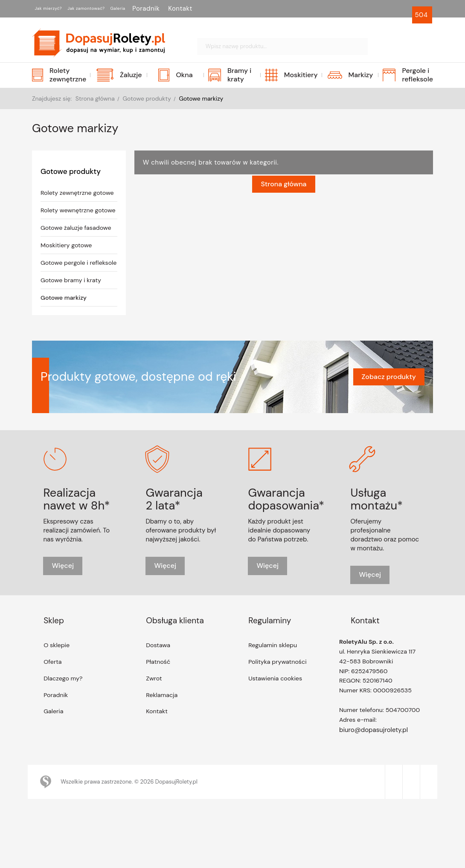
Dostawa (159, 672)
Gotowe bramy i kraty (72, 306)
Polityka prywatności (279, 689)
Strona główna (283, 192)
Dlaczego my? (64, 706)
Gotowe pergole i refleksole (66, 284)
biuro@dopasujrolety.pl (373, 761)
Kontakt (228, 9)
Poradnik (194, 9)
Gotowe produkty (72, 171)
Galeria (160, 9)
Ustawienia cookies (276, 706)
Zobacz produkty (389, 403)
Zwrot (154, 706)
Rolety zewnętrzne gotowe (67, 197)
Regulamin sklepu (274, 672)
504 (422, 15)
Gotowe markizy (65, 324)
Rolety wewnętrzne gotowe (68, 223)
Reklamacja (163, 723)
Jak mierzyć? (57, 9)
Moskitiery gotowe (68, 263)
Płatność (159, 689)
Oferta (53, 689)
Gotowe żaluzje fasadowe (78, 245)
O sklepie (57, 672)
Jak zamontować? (113, 9)
